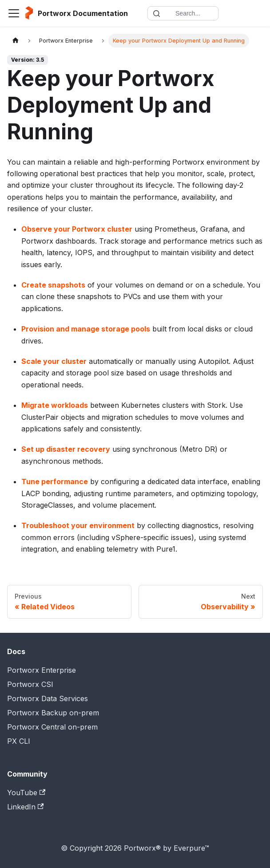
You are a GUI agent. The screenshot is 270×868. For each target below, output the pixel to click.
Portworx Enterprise (42, 670)
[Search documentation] (183, 13)
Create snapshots (53, 285)
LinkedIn (25, 807)
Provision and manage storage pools (86, 329)
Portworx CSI (30, 684)
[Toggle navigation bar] (14, 13)
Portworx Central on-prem (52, 727)
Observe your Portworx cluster (77, 229)
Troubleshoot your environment (78, 525)
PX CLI (19, 741)
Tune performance (55, 481)
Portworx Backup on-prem (53, 713)
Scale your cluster (54, 361)
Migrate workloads (55, 405)
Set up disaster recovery (66, 449)
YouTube (26, 793)
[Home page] (16, 41)
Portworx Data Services (48, 698)
